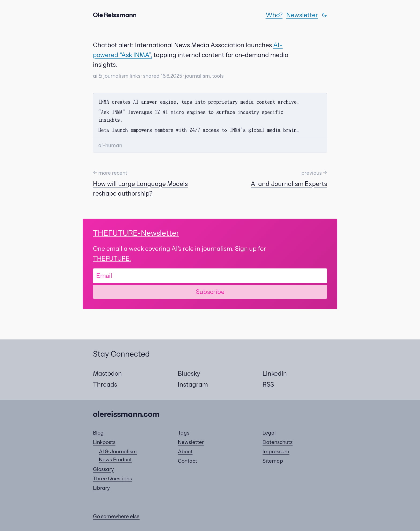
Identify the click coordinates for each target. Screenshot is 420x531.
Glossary (103, 469)
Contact (187, 461)
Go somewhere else (116, 516)
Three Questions (112, 479)
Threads (105, 384)
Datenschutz (277, 442)
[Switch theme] (324, 15)
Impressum (276, 452)
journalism (197, 76)
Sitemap (273, 461)
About (185, 452)
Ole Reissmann (115, 15)
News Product (115, 460)
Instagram (193, 384)
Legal (269, 433)
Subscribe (210, 292)
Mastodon (107, 373)
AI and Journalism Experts (289, 184)
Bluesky (189, 373)
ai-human (110, 145)
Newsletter (302, 15)
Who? (274, 15)
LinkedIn (275, 373)
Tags (184, 433)
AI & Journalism (118, 452)
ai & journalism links (117, 76)
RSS (268, 384)
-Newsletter (136, 233)
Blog (98, 433)
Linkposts (104, 442)
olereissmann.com (126, 414)
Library (101, 488)
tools (218, 76)
